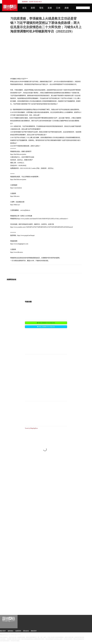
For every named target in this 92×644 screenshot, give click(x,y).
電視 (41, 8)
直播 (50, 8)
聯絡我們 (34, 631)
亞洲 (58, 8)
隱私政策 (26, 631)
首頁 (24, 8)
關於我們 (3, 631)
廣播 (67, 8)
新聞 (33, 8)
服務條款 (11, 631)
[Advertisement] (38, 342)
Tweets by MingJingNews (31, 428)
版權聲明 (18, 631)
